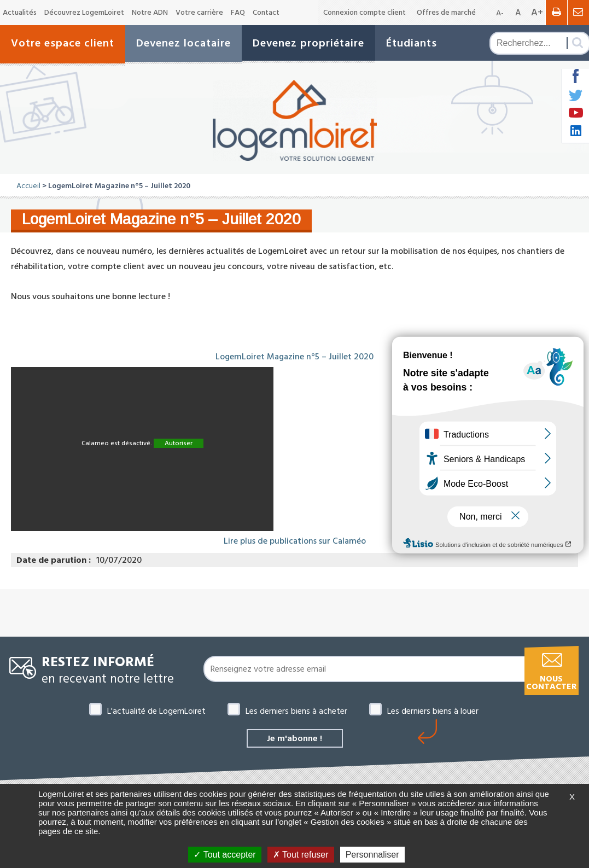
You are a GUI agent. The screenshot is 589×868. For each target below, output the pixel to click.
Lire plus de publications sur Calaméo (295, 541)
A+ (537, 12)
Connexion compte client (365, 13)
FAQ (238, 13)
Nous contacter (551, 683)
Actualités (20, 13)
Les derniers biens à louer (433, 711)
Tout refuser (301, 855)
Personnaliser (372, 855)
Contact (266, 13)
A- (500, 13)
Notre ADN (150, 13)
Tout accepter (224, 855)
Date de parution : (54, 560)
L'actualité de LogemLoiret (156, 711)
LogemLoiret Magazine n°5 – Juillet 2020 (294, 357)
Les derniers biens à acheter (296, 711)
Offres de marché (446, 13)
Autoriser (179, 443)
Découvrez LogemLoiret (84, 13)
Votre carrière (199, 13)
